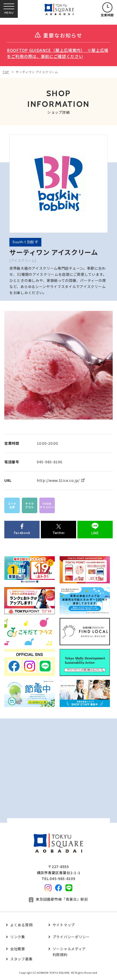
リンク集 (18, 937)
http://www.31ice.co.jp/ (58, 480)
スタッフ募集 (21, 959)
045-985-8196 (49, 462)
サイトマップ (64, 925)
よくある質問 (21, 925)
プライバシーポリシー (71, 937)
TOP (6, 72)
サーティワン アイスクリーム (37, 72)
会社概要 (18, 949)
